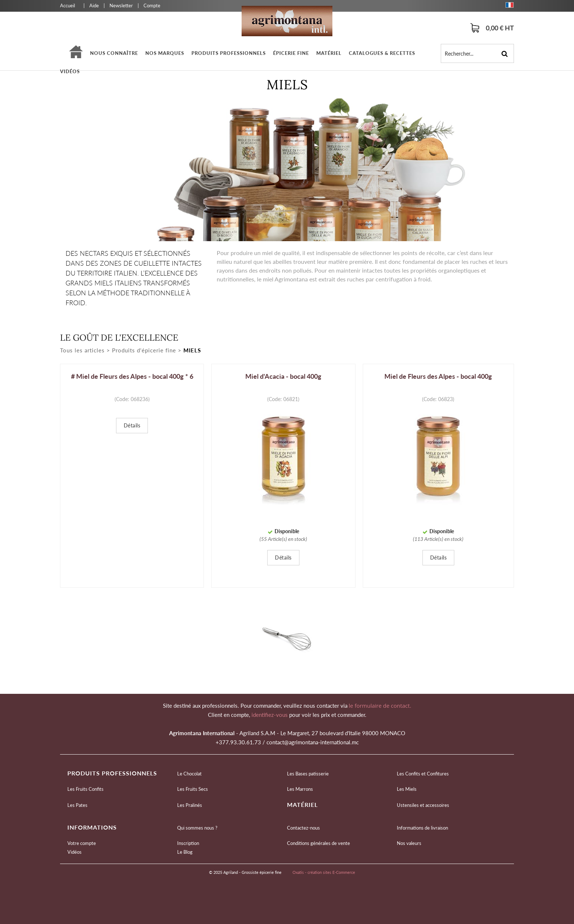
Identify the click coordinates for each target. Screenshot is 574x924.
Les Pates (77, 805)
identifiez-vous (270, 715)
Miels (192, 350)
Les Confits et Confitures (423, 774)
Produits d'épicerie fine (144, 350)
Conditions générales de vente (318, 843)
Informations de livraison (422, 828)
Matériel (329, 53)
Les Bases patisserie (308, 774)
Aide (94, 5)
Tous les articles (82, 350)
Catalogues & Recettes (382, 53)
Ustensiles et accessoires (423, 805)
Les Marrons (300, 789)
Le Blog (185, 852)
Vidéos (70, 71)
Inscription (188, 843)
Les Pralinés (190, 805)
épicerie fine (291, 53)
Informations (92, 827)
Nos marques (165, 53)
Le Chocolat (189, 774)
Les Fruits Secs (193, 789)
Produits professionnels (229, 53)
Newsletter (121, 5)
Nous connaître (114, 53)
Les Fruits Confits (85, 789)
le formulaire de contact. (379, 706)
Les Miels (407, 789)
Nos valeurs (409, 843)
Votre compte (82, 843)
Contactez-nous (303, 828)
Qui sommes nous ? (197, 828)
